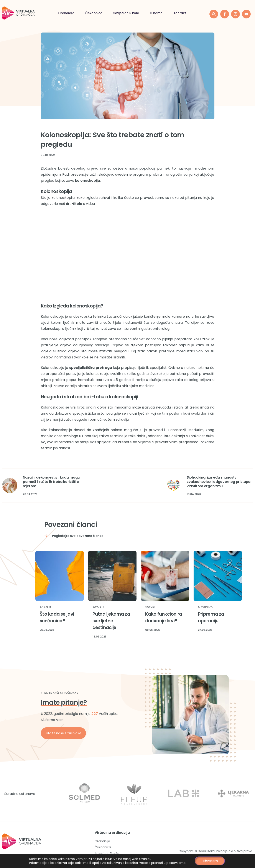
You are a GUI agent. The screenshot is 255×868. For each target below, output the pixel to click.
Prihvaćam (210, 861)
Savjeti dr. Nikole (76, 13)
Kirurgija (205, 607)
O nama (106, 13)
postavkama (176, 863)
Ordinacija (17, 13)
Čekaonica (44, 13)
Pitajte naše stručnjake (63, 733)
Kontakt (130, 13)
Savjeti (45, 607)
